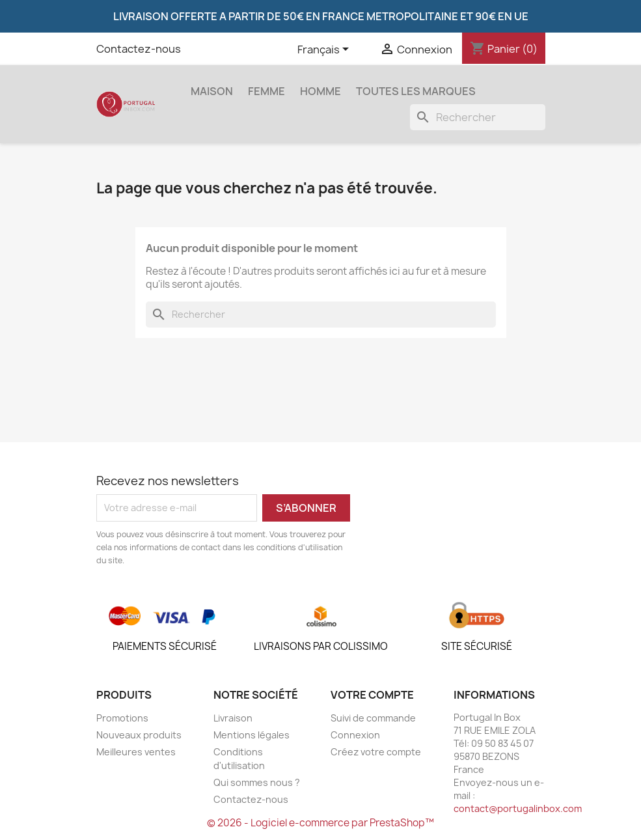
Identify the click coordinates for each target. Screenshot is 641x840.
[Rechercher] (478, 117)
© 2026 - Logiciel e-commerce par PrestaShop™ (320, 823)
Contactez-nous (139, 49)
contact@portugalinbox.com (518, 808)
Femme (266, 91)
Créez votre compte (376, 752)
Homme (320, 91)
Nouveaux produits (139, 735)
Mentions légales (252, 735)
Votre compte (372, 695)
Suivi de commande (373, 718)
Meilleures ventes (136, 752)
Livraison (233, 718)
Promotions (122, 718)
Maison (212, 91)
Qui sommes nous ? (257, 782)
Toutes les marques (416, 91)
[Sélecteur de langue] (325, 50)
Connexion (355, 735)
